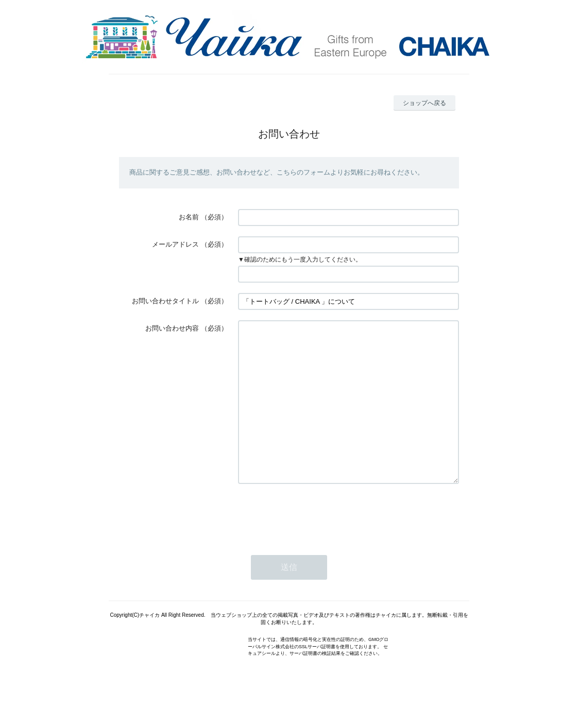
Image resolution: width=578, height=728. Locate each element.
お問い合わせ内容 (172, 328)
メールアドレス (175, 244)
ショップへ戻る (424, 103)
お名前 (189, 217)
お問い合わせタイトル (165, 301)
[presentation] (316, 545)
